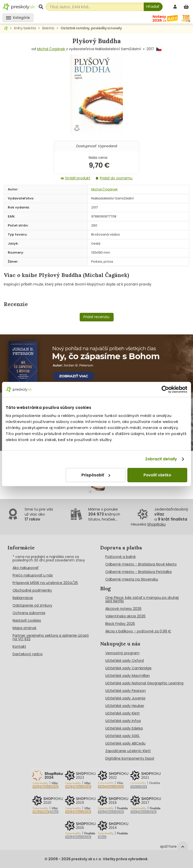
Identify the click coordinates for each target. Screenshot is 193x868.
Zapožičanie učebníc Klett (128, 751)
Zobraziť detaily (161, 459)
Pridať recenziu (96, 317)
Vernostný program (122, 653)
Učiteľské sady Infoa (123, 721)
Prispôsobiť (96, 475)
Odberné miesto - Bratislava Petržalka (138, 572)
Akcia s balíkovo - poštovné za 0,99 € (138, 631)
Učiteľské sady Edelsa (124, 728)
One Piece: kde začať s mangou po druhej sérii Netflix (142, 599)
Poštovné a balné (120, 557)
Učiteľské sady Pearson (126, 691)
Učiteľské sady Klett (123, 713)
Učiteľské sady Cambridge (128, 668)
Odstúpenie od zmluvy (32, 605)
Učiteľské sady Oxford (125, 661)
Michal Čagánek (51, 49)
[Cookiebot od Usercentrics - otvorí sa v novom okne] (165, 389)
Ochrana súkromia (29, 613)
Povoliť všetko (157, 475)
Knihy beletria (25, 28)
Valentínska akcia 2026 (125, 616)
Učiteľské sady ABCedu (125, 743)
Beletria (48, 28)
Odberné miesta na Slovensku (132, 579)
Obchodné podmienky (32, 590)
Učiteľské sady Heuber (125, 706)
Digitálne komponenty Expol (130, 758)
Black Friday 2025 (120, 624)
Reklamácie (23, 598)
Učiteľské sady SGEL (123, 736)
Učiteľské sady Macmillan (128, 676)
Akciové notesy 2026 (123, 609)
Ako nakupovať (26, 568)
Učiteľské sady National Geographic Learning (144, 683)
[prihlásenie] (176, 7)
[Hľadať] (153, 7)
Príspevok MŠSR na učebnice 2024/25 (45, 583)
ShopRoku (156, 524)
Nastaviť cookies (27, 620)
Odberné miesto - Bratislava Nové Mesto (141, 564)
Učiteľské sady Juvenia (125, 698)
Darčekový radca (28, 654)
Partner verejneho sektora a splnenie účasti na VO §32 (51, 637)
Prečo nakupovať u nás (33, 575)
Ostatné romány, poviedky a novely (91, 28)
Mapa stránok (25, 628)
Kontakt (19, 646)
